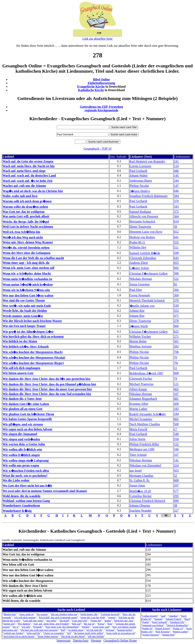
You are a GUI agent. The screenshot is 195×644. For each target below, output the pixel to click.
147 (176, 186)
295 (176, 496)
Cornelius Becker (141, 496)
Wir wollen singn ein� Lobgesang (26, 460)
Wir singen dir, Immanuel (20, 434)
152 (176, 444)
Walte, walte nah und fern (20, 196)
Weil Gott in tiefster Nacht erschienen (28, 227)
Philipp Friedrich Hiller (144, 444)
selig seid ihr (33, 633)
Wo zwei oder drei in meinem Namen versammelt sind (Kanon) (45, 491)
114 (176, 166)
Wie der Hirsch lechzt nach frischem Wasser (32, 321)
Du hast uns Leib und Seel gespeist (39, 630)
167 (176, 455)
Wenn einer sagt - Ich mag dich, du (26, 263)
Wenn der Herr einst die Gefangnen (26, 253)
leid (63, 630)
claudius (173, 616)
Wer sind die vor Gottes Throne (24, 300)
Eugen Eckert (163, 628)
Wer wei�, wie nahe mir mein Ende (27, 306)
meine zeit (9, 624)
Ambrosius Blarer (141, 181)
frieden (86, 627)
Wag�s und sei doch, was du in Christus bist (33, 191)
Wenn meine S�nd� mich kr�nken (28, 284)
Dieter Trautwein (140, 227)
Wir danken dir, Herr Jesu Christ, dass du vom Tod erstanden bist (47, 394)
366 (176, 290)
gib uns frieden (96, 636)
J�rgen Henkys (140, 191)
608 (176, 480)
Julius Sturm (138, 439)
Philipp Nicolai (139, 186)
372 (176, 212)
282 (176, 346)
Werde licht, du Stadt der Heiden (25, 311)
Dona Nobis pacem (48, 636)
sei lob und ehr (94, 630)
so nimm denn (76, 630)
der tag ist (89, 624)
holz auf (76, 624)
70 (176, 357)
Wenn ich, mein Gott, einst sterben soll (28, 268)
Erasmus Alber (139, 404)
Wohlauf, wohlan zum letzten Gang (26, 501)
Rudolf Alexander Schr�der (148, 414)
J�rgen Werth (139, 326)
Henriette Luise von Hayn (146, 232)
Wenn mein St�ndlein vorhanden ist (27, 279)
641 (176, 237)
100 (176, 449)
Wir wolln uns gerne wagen (21, 465)
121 (176, 384)
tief (69, 633)
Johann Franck (173, 619)
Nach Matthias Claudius (145, 424)
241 (176, 161)
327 (176, 511)
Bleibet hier (10, 614)
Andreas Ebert (139, 263)
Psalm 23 (178, 628)
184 (176, 414)
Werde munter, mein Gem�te (23, 316)
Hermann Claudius (142, 476)
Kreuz (101, 624)
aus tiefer (51, 621)
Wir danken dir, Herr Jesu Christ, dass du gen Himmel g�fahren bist (49, 384)
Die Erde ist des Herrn (73, 636)
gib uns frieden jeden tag (64, 614)
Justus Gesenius (140, 284)
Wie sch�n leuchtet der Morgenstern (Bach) (33, 352)
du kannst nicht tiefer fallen (89, 633)
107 (176, 394)
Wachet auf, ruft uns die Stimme (24, 186)
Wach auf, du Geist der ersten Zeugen (28, 161)
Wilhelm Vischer (140, 337)
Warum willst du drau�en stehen (25, 207)
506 (176, 273)
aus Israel (136, 470)
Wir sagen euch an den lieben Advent (27, 429)
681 (176, 399)
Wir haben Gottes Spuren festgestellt (27, 419)
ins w (16, 627)
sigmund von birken (153, 625)
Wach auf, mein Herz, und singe (24, 171)
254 (176, 465)
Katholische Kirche (91, 90)
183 (176, 409)
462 (176, 389)
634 (176, 221)
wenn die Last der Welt (93, 617)
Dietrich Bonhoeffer (177, 625)
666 (176, 326)
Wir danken (24, 624)
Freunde (38, 627)
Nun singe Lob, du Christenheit (62, 627)
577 (176, 491)
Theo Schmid (138, 455)
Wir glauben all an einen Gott (23, 409)
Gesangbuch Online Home (120, 641)
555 (176, 242)
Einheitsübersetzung (101, 83)
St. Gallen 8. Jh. (140, 480)
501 (176, 341)
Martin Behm (138, 341)
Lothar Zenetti (150, 616)
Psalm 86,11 (138, 242)
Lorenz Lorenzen (141, 166)
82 (176, 284)
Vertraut (110, 630)
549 (176, 434)
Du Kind (64, 621)
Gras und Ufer (80, 621)
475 (176, 316)
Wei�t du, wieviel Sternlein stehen (26, 248)
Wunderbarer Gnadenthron (21, 505)
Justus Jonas (138, 485)
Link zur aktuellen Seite (97, 39)
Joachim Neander (141, 511)
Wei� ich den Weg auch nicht (23, 237)
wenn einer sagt (101, 627)
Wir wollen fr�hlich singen (21, 455)
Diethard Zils (177, 622)
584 (176, 196)
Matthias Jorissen (141, 346)
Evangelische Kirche (91, 87)
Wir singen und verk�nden (21, 439)
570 (176, 300)
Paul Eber (136, 290)
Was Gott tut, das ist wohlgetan (23, 212)
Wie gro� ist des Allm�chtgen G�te (28, 332)
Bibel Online (101, 79)
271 (176, 337)
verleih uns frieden (13, 633)
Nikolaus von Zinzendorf (146, 465)
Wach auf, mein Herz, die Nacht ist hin (29, 166)
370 (176, 201)
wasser (112, 617)
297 (176, 485)
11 (175, 368)
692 (176, 268)
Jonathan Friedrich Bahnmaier (149, 196)
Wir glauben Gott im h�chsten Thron (28, 414)
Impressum (64, 641)
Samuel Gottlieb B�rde (145, 253)
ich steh (26, 627)
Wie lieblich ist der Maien (20, 341)
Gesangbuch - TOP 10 (97, 149)
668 (176, 373)
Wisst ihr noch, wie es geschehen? (25, 476)
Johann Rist (137, 311)
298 (176, 253)
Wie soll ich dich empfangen (21, 368)
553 (176, 311)
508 (176, 424)
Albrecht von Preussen (144, 216)
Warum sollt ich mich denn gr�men (27, 201)
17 (176, 429)
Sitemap (96, 641)
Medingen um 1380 (142, 449)
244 (176, 181)
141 (176, 460)
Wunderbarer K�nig (17, 511)
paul (163, 616)
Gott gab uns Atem (33, 621)
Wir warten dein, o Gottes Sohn (24, 444)
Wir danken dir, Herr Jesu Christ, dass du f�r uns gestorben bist (46, 379)
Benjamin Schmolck (143, 221)
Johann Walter (139, 175)
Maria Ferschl (138, 429)
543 (176, 207)
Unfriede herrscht (110, 614)
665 (176, 419)
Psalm (146, 622)
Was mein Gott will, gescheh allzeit (26, 216)
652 (176, 232)
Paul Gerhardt (138, 171)
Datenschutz (81, 641)
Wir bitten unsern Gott (18, 373)
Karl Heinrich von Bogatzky (148, 161)
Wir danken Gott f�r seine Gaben (26, 404)
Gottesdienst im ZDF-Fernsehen (101, 107)
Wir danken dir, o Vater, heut (22, 399)
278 (176, 321)
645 (176, 258)
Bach (187, 619)
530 (176, 306)
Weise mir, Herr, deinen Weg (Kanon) (28, 242)
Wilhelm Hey (138, 247)
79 (176, 379)
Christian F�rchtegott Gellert (149, 273)
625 (176, 331)
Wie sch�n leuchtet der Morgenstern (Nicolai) (34, 358)
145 (176, 175)
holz (110, 624)
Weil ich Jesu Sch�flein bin (21, 232)
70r (176, 363)
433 (176, 470)
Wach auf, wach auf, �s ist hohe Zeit (28, 181)
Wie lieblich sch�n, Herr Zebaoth (26, 347)
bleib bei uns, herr (124, 621)
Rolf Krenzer (163, 632)
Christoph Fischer (141, 379)
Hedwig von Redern (142, 237)
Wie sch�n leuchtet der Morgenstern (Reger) (33, 363)
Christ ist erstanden (54, 633)
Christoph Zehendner (143, 258)
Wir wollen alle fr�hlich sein (22, 449)
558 (176, 439)
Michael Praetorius (142, 384)
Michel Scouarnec (141, 419)
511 (176, 247)
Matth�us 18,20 (140, 491)
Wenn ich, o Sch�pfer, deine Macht (27, 273)
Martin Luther (139, 409)
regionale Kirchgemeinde (101, 110)
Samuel (158, 619)
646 (176, 191)
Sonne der (96, 621)
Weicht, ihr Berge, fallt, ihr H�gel (26, 222)
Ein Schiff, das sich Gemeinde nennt (58, 617)
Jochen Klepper (150, 635)
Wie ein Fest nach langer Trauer (24, 326)
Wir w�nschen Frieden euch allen (26, 471)
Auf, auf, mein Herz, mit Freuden (51, 624)
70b (176, 352)
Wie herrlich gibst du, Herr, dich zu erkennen (33, 337)
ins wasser (42, 614)
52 (176, 476)
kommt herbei (125, 630)
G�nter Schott (139, 268)
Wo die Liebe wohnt (16, 480)
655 (176, 263)
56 (176, 227)
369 (176, 295)
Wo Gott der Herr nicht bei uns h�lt (27, 486)
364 (176, 216)
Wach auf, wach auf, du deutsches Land (29, 175)
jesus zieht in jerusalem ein (121, 633)
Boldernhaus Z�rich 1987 (147, 373)
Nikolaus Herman (141, 279)
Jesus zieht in (26, 614)
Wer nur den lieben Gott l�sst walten (28, 295)
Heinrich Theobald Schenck (147, 300)
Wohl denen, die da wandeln (22, 496)
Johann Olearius (140, 505)
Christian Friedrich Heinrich (148, 501)
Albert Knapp (138, 389)
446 (176, 171)
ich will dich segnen (25, 617)
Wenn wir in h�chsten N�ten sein (26, 290)
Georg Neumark (140, 295)
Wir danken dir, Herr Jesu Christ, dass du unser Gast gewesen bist (47, 389)
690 (176, 501)
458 (176, 404)
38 (176, 505)
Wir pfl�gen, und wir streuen (23, 424)
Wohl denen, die (89, 614)
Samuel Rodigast (140, 212)
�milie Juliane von (142, 306)
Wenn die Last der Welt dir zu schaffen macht (33, 258)
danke (108, 621)
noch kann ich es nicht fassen (19, 636)
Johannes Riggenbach (143, 399)
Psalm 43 (147, 628)
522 (176, 279)
